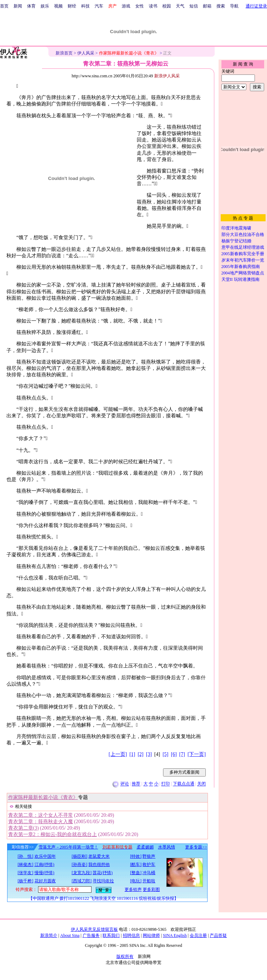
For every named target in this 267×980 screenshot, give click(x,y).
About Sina (70, 935)
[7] (182, 754)
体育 (31, 6)
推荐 (136, 784)
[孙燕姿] (79, 865)
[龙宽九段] (82, 873)
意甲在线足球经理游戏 (243, 247)
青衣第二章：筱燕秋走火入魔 (41, 822)
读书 (153, 6)
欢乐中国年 (45, 856)
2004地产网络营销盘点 (243, 273)
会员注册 (198, 935)
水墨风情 (167, 847)
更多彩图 (151, 889)
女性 (140, 6)
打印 (166, 784)
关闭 (201, 784)
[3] (149, 754)
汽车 (99, 6)
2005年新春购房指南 (241, 267)
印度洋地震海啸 (236, 228)
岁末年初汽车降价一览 (243, 260)
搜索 (221, 6)
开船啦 (149, 881)
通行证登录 (256, 6)
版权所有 (125, 956)
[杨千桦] (26, 881)
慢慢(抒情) (44, 873)
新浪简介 (49, 935)
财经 (72, 6)
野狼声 (149, 856)
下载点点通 (184, 784)
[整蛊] (136, 873)
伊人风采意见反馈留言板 (94, 929)
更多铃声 (133, 889)
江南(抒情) (44, 865)
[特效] (136, 856)
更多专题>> (196, 847)
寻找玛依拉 (103, 881)
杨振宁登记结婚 (236, 241)
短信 (194, 6)
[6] (174, 754)
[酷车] (136, 865)
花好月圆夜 (45, 881)
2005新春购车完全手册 (243, 254)
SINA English (175, 935)
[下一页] (197, 754)
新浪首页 (64, 53)
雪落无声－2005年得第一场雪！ (68, 847)
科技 (85, 6)
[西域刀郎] (82, 881)
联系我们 (111, 935)
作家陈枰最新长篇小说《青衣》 (43, 797)
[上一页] (118, 754)
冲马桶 (149, 873)
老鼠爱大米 (99, 856)
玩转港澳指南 (247, 279)
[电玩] (136, 881)
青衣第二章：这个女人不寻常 (41, 815)
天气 (180, 6)
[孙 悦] (26, 856)
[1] (132, 754)
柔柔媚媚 (145, 847)
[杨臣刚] (79, 856)
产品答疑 (218, 935)
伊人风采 (86, 53)
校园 (167, 6)
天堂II (227, 279)
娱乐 (45, 6)
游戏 (126, 6)
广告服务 (91, 935)
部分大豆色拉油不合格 (243, 234)
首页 (4, 6)
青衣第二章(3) (23, 828)
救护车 (149, 865)
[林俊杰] (26, 865)
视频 (58, 6)
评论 (125, 784)
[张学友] (26, 873)
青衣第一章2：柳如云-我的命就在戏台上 (53, 834)
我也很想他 (99, 865)
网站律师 (151, 935)
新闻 (18, 6)
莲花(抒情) (103, 873)
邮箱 (207, 6)
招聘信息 (131, 935)
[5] (166, 754)
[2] (141, 754)
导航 (234, 6)
